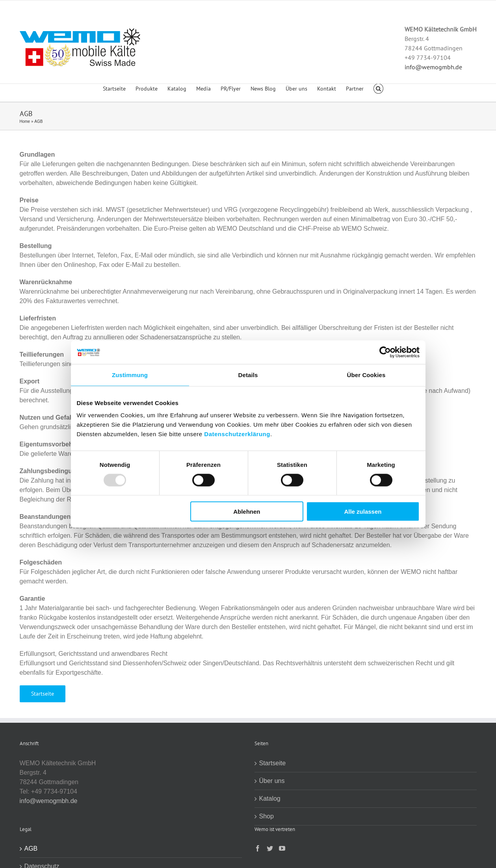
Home (25, 121)
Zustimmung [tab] (130, 375)
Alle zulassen (363, 512)
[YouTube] (282, 848)
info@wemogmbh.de (433, 67)
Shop (267, 816)
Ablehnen (247, 512)
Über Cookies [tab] (366, 375)
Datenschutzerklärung (237, 434)
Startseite (273, 763)
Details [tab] (248, 375)
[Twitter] (270, 848)
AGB (31, 849)
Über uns (272, 781)
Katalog (270, 799)
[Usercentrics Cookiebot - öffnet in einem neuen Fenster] (385, 352)
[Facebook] (258, 848)
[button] (378, 93)
